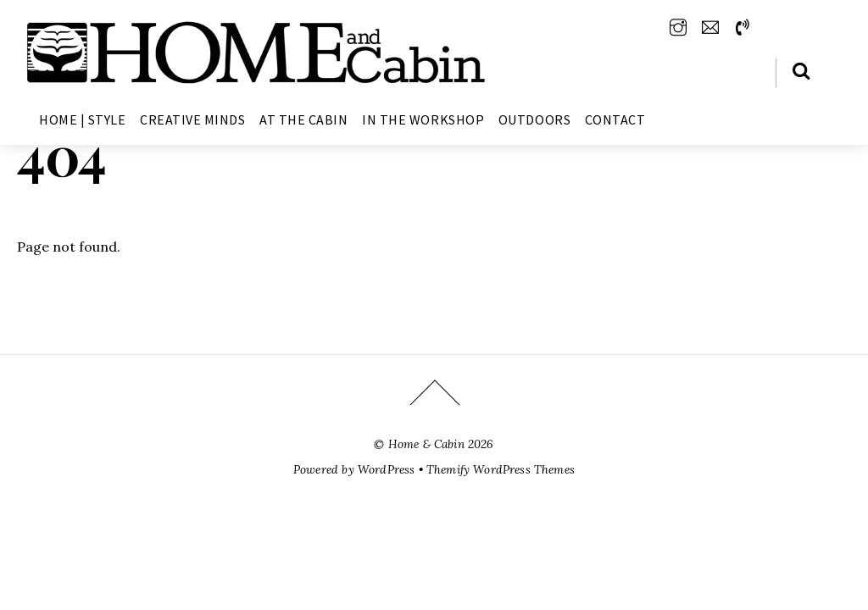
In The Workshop (423, 119)
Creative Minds (192, 119)
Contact (615, 119)
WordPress (387, 469)
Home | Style (82, 119)
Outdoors (534, 119)
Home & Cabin (426, 444)
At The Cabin (303, 119)
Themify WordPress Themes (501, 469)
